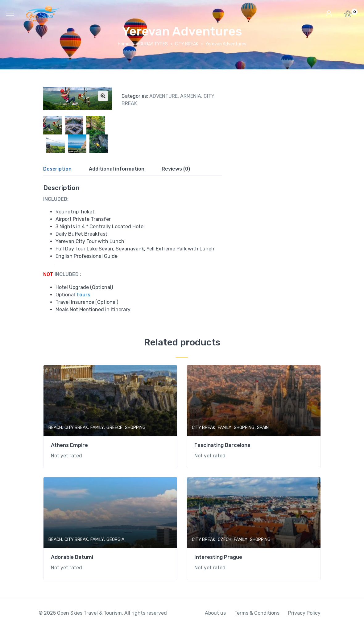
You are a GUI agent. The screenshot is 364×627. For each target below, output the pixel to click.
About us (215, 613)
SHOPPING (135, 428)
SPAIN (263, 428)
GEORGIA (115, 540)
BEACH (55, 428)
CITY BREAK (187, 44)
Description (57, 169)
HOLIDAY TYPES (152, 44)
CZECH (225, 540)
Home (124, 44)
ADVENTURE (163, 96)
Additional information (117, 169)
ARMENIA (191, 96)
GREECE (114, 428)
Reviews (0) (176, 169)
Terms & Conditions (257, 613)
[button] (348, 16)
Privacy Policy (304, 613)
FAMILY (97, 428)
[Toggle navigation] (10, 14)
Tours (83, 295)
